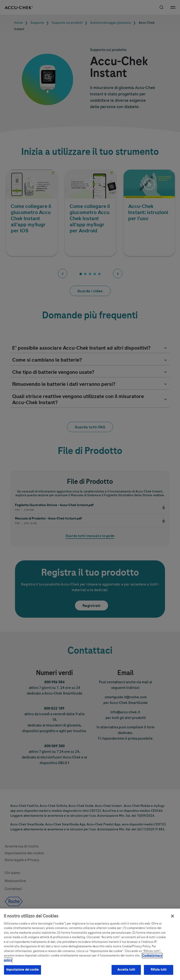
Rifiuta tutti (159, 973)
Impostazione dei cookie (22, 973)
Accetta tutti (126, 973)
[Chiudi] (172, 920)
